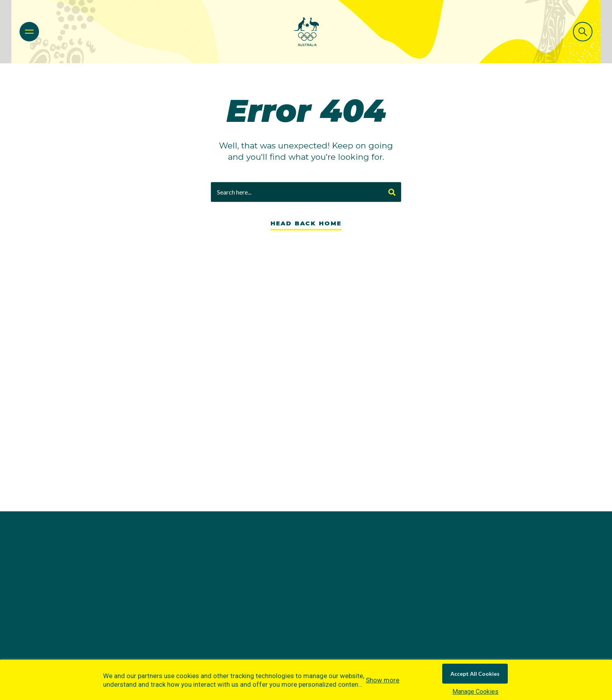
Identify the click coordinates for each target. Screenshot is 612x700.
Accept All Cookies (475, 674)
